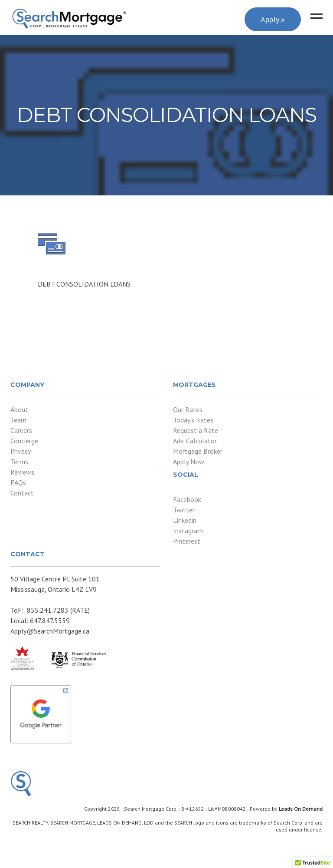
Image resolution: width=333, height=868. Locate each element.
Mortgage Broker (198, 451)
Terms (19, 462)
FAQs (18, 482)
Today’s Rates (193, 420)
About (19, 409)
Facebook (187, 499)
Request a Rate (196, 430)
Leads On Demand (301, 809)
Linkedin (185, 520)
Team (18, 420)
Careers (21, 430)
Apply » (273, 19)
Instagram (188, 531)
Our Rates (188, 409)
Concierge (24, 441)
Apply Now (189, 462)
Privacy (21, 451)
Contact (22, 493)
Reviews (22, 472)
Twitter (184, 510)
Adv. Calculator (195, 441)
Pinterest (187, 541)
